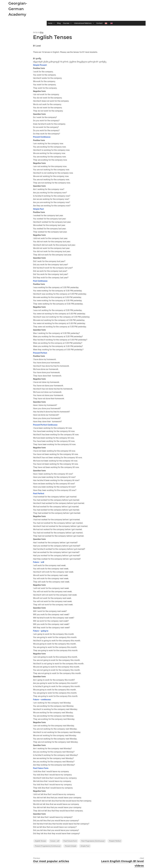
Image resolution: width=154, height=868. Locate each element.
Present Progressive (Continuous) (48, 846)
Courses (68, 23)
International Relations (84, 23)
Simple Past (85, 846)
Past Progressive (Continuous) (93, 841)
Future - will (55, 841)
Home (51, 23)
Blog (59, 23)
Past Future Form (70, 841)
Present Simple (70, 846)
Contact (100, 23)
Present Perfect (115, 841)
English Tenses (40, 841)
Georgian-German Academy (18, 9)
